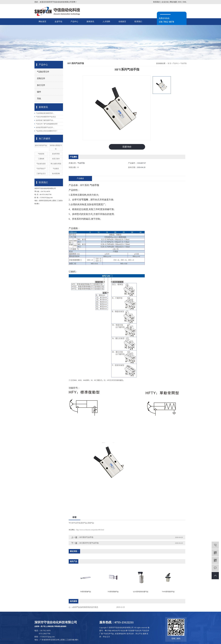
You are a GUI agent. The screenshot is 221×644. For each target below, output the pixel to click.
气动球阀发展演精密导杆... (45, 113)
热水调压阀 (56, 174)
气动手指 (183, 63)
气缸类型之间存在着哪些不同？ (47, 131)
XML (185, 2)
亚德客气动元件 (135, 631)
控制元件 (41, 78)
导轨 (39, 99)
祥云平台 (139, 634)
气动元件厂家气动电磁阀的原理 (47, 124)
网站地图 (173, 2)
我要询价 (127, 147)
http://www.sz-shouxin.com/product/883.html (90, 530)
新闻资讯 (90, 22)
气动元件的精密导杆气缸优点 (46, 117)
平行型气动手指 (74, 523)
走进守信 (58, 22)
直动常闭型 (56, 154)
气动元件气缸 (109, 634)
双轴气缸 (91, 523)
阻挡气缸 (84, 523)
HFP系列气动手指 (86, 537)
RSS (180, 2)
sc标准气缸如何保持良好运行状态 (85, 607)
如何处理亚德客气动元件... (45, 127)
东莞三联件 (56, 159)
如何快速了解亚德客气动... (45, 120)
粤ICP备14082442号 (112, 631)
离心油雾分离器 (56, 164)
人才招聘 (106, 22)
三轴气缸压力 (41, 174)
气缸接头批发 (41, 164)
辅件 (39, 92)
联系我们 (157, 2)
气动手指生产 (41, 169)
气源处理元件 (43, 72)
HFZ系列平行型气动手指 (89, 543)
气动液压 (56, 169)
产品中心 (74, 22)
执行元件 (41, 85)
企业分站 (165, 2)
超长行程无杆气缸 (41, 145)
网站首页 (42, 22)
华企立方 (106, 637)
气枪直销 (41, 154)
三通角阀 (41, 159)
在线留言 (122, 22)
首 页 (169, 63)
